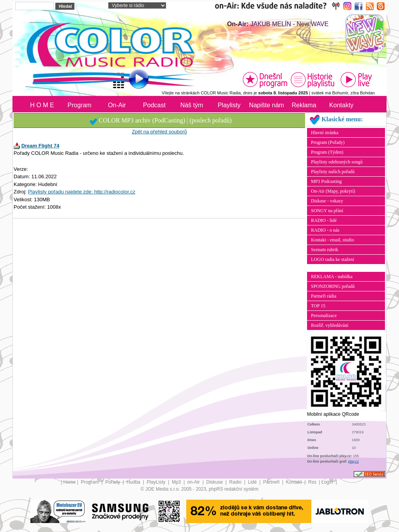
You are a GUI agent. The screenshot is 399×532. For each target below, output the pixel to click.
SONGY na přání (327, 211)
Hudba (134, 482)
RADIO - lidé (324, 220)
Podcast (154, 105)
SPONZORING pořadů (333, 286)
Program (79, 105)
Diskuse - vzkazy (327, 201)
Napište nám (267, 105)
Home (70, 482)
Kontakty (341, 105)
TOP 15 (318, 306)
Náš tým (192, 105)
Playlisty (229, 105)
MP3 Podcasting (326, 181)
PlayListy (156, 482)
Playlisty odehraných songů (337, 162)
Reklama (304, 105)
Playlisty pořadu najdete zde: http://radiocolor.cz (82, 192)
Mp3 (177, 482)
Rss (313, 482)
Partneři (272, 482)
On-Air (117, 105)
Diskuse (215, 482)
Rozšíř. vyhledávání (330, 325)
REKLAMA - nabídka (332, 277)
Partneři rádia (324, 296)
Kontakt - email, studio (333, 240)
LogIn (328, 482)
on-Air (194, 482)
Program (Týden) (327, 152)
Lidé (253, 482)
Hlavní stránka (325, 133)
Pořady (113, 482)
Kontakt (295, 482)
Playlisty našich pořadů (333, 172)
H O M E (42, 105)
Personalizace (324, 316)
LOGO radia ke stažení (333, 259)
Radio (236, 482)
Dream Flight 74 (41, 146)
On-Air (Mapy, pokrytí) (333, 191)
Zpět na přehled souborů (159, 132)
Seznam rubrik (325, 250)
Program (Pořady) (328, 142)
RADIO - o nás (325, 230)
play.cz (354, 461)
